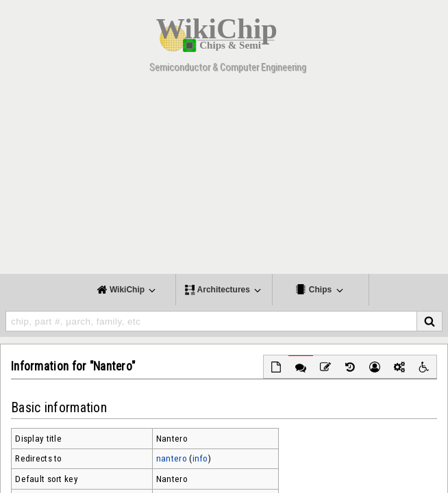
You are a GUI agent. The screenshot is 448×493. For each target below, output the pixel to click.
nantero (172, 458)
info (200, 458)
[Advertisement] (224, 178)
